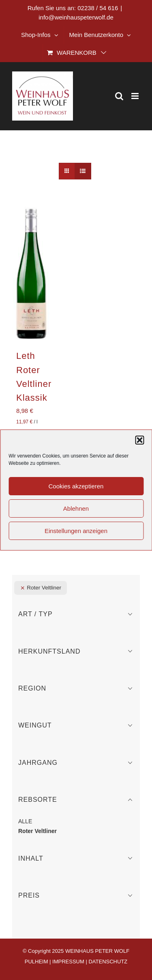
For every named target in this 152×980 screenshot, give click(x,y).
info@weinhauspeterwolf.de (76, 17)
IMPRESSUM (68, 962)
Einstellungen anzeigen (76, 531)
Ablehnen (76, 508)
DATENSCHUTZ (108, 962)
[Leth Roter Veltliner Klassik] (31, 273)
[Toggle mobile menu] (136, 96)
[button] (139, 440)
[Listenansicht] (83, 171)
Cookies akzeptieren (76, 486)
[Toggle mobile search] (119, 96)
